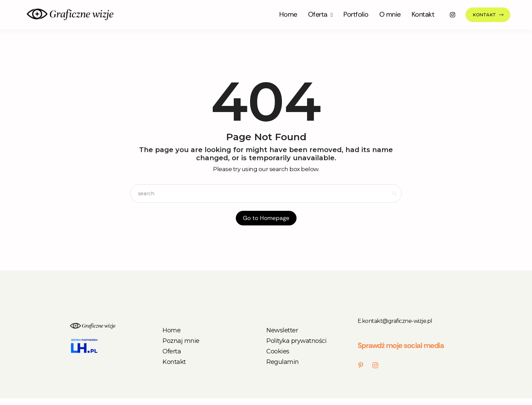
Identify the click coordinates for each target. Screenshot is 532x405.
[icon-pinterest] (362, 365)
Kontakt (423, 14)
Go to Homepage (266, 218)
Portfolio (356, 14)
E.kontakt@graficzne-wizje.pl (395, 321)
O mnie (390, 14)
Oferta (318, 14)
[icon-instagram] (453, 15)
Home (288, 14)
